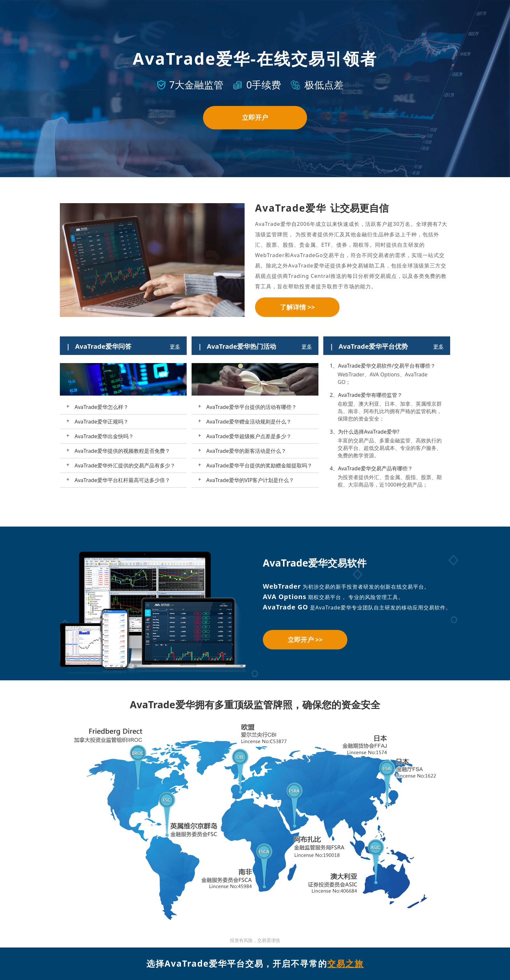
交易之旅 (345, 963)
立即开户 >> (305, 640)
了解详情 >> (297, 307)
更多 (175, 346)
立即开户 (255, 118)
